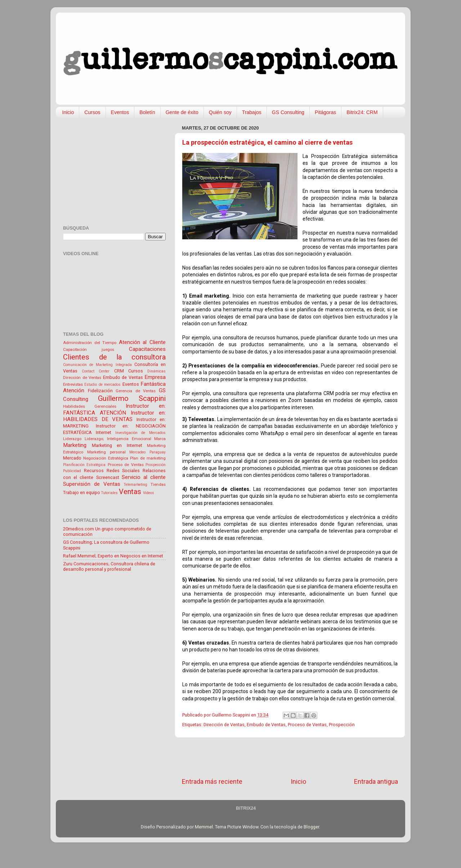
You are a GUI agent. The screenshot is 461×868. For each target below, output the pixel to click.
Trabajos (252, 112)
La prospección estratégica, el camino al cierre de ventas (267, 142)
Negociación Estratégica (106, 458)
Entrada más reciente (212, 782)
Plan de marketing (148, 458)
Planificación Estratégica (84, 465)
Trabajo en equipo (82, 492)
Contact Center (96, 371)
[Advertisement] (290, 758)
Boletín (147, 112)
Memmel (204, 827)
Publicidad (72, 471)
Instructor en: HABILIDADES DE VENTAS (114, 416)
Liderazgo (72, 439)
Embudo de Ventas (266, 725)
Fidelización (100, 391)
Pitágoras (325, 112)
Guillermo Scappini (132, 398)
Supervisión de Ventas (92, 484)
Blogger (311, 827)
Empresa (155, 377)
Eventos (120, 112)
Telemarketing (136, 485)
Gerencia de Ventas (136, 391)
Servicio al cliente (144, 477)
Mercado (72, 458)
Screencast (108, 477)
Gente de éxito (182, 112)
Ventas (130, 492)
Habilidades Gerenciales (90, 406)
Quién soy (220, 112)
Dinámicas (156, 371)
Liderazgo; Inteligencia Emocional (118, 439)
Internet (104, 432)
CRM (119, 371)
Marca (160, 439)
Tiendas (158, 484)
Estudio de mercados (102, 385)
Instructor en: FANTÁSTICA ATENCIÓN (114, 409)
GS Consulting (288, 112)
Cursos (92, 112)
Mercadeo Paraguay (147, 452)
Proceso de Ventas (307, 725)
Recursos (94, 471)
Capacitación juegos (89, 349)
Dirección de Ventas (224, 725)
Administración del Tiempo (90, 343)
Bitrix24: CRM (362, 112)
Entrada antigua (376, 782)
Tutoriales (109, 493)
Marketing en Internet (117, 445)
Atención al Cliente (142, 342)
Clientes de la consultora (114, 357)
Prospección (342, 725)
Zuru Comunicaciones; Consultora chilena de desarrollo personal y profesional (109, 566)
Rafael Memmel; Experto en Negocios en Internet (113, 556)
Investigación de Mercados (141, 433)
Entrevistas (73, 384)
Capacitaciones (147, 349)
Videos (149, 493)
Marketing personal (106, 452)
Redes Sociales (123, 471)
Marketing (75, 445)
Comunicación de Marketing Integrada (97, 365)
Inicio (68, 112)
